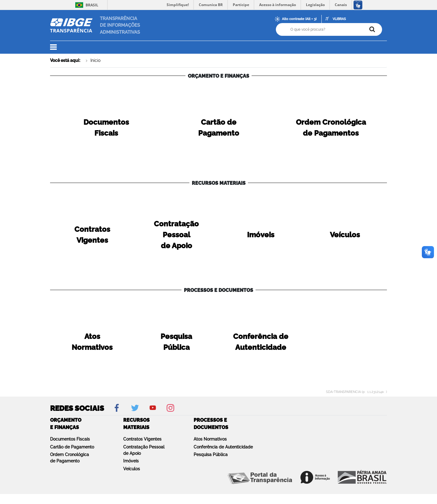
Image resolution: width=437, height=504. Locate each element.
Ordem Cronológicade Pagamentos (331, 128)
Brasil (86, 5)
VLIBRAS (339, 19)
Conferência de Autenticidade (223, 447)
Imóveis (131, 461)
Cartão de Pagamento (72, 447)
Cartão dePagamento (219, 128)
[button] (57, 47)
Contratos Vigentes (142, 439)
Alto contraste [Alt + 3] (299, 19)
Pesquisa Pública (211, 455)
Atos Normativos (210, 439)
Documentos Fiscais (70, 439)
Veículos (132, 469)
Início (95, 60)
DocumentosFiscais (106, 128)
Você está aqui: (65, 60)
